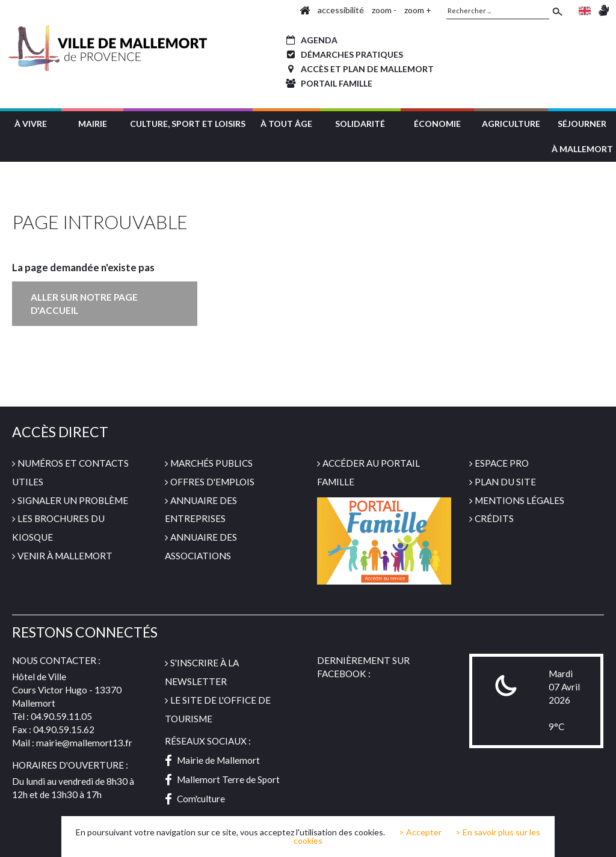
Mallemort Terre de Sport (222, 779)
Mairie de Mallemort (212, 760)
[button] (31, 122)
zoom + (418, 10)
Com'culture (195, 799)
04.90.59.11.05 (61, 716)
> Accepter (420, 832)
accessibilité (341, 10)
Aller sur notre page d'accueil (84, 304)
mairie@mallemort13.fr (84, 743)
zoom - (384, 10)
